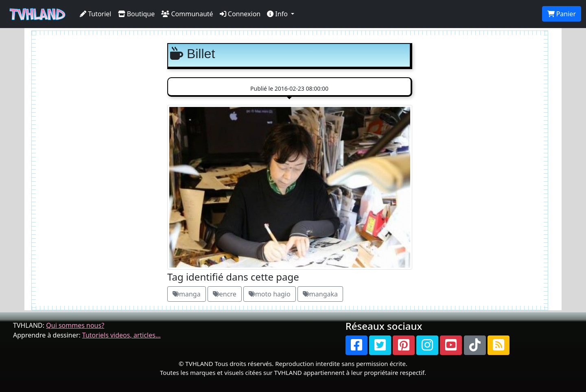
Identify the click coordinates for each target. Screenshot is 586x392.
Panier (562, 14)
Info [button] (278, 14)
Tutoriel (96, 14)
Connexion (240, 14)
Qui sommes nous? (75, 325)
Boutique (137, 14)
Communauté (187, 14)
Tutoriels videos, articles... (121, 335)
